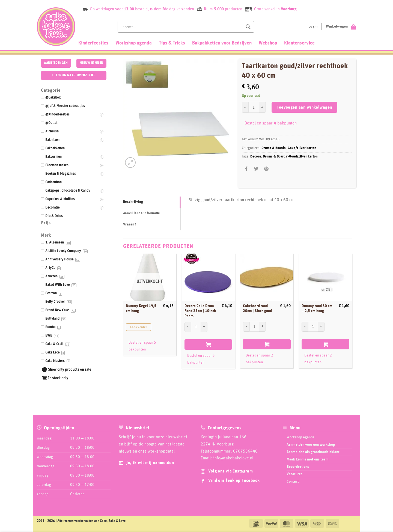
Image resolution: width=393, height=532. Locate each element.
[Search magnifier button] (248, 27)
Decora (256, 157)
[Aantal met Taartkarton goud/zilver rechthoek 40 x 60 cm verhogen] (263, 107)
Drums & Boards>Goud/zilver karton (290, 157)
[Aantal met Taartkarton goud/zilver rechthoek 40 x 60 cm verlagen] (245, 107)
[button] (130, 163)
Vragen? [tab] (130, 225)
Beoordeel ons (298, 467)
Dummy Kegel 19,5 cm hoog (141, 309)
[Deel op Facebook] (247, 169)
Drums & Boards (274, 148)
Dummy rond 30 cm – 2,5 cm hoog (317, 309)
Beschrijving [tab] (133, 202)
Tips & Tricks (172, 43)
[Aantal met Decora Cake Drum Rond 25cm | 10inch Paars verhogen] (204, 327)
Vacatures (294, 474)
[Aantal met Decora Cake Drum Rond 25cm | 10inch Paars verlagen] (188, 327)
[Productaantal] (254, 107)
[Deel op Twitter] (256, 169)
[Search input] (182, 27)
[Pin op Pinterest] (266, 169)
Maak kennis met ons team (308, 459)
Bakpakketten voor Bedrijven (222, 43)
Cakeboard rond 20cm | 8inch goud (257, 309)
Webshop (268, 43)
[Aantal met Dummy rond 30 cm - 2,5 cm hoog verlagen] (305, 327)
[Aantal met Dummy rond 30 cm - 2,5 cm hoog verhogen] (321, 327)
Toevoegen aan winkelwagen (304, 107)
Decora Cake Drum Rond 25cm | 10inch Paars (200, 311)
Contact (293, 482)
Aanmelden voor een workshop (311, 445)
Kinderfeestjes (93, 43)
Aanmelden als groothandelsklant (313, 452)
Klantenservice (299, 43)
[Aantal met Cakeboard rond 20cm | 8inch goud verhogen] (263, 327)
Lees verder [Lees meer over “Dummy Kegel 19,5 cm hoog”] (139, 327)
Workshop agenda (134, 43)
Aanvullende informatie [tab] (142, 213)
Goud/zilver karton (302, 148)
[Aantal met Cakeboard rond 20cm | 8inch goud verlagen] (246, 327)
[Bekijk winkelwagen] (341, 27)
